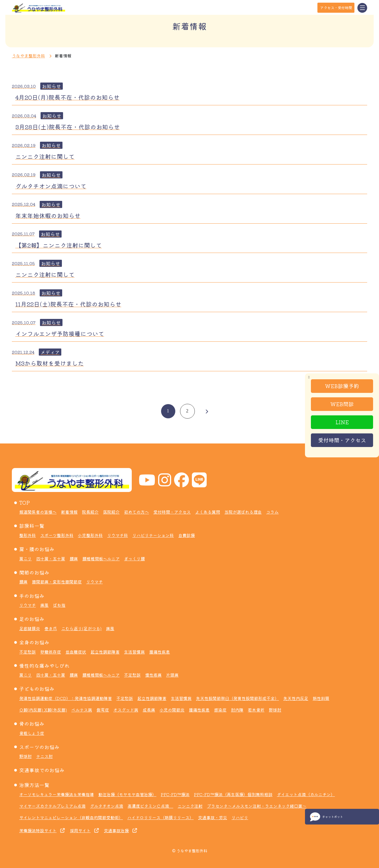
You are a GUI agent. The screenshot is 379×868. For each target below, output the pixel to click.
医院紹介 (111, 512)
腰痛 (74, 559)
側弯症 (103, 710)
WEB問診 (342, 404)
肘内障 (237, 710)
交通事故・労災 (213, 817)
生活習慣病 (134, 652)
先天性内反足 (296, 698)
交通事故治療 (116, 830)
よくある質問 (208, 512)
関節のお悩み (34, 572)
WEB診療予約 (342, 386)
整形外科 (28, 535)
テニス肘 (44, 756)
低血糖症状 (76, 652)
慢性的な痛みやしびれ (44, 666)
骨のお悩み (32, 724)
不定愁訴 (28, 652)
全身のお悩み (34, 642)
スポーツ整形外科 (57, 535)
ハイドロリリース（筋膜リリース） (160, 817)
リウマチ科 (118, 535)
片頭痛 (172, 675)
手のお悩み (32, 596)
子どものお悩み (37, 689)
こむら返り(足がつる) (81, 628)
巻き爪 (51, 628)
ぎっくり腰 (134, 559)
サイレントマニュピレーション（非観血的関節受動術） (71, 817)
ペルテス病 (82, 710)
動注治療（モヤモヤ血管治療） (127, 794)
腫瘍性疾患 (160, 652)
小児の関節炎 (172, 710)
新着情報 (69, 512)
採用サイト (80, 830)
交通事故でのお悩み (42, 770)
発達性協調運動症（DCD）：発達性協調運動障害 (66, 698)
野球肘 (275, 710)
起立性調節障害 (105, 652)
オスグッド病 (126, 710)
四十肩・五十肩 (51, 559)
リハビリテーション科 (153, 535)
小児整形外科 (90, 535)
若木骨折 (256, 710)
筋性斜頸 (321, 698)
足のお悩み (32, 619)
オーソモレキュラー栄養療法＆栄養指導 (57, 794)
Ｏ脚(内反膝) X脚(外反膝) (43, 710)
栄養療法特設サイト (38, 830)
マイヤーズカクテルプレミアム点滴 (52, 806)
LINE (342, 422)
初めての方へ (136, 512)
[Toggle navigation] (362, 8)
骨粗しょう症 (32, 733)
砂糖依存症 (51, 652)
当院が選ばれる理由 (243, 512)
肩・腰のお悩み (37, 549)
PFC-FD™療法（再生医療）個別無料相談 (233, 794)
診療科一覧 (32, 526)
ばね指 (59, 605)
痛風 (44, 605)
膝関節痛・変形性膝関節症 (57, 582)
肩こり (25, 559)
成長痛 (149, 710)
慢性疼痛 (153, 675)
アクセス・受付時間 (336, 8)
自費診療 (187, 535)
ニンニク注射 (190, 806)
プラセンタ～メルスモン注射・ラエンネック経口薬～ (257, 806)
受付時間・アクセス (342, 440)
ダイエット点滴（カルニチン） (306, 794)
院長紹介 (90, 512)
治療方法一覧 (34, 785)
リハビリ (240, 817)
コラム (272, 512)
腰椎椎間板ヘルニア (101, 559)
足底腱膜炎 (30, 628)
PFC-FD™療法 (175, 794)
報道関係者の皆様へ (38, 512)
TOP (25, 503)
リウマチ (94, 582)
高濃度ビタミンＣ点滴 (150, 806)
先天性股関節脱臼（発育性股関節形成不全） (237, 698)
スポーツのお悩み (39, 747)
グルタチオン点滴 (107, 806)
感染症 (220, 710)
